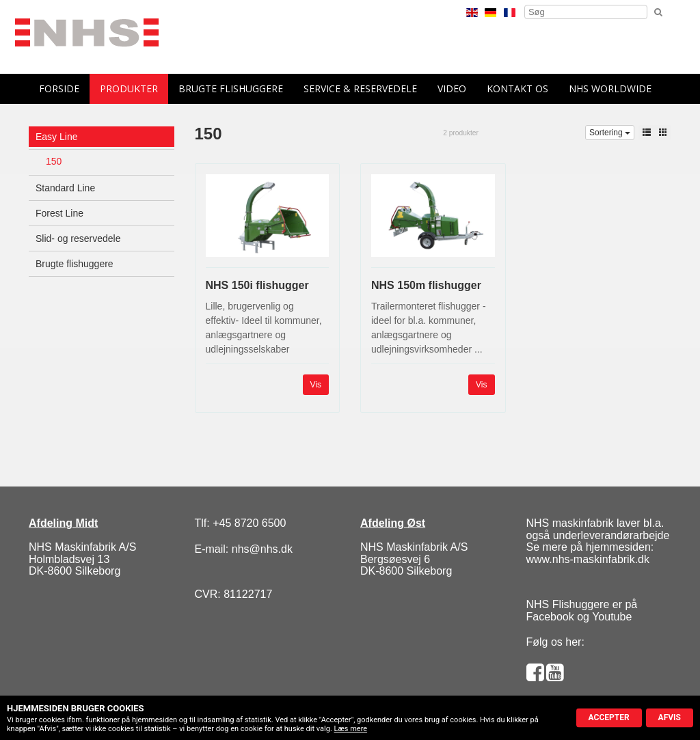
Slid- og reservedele (78, 238)
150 (54, 161)
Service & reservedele (360, 88)
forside (59, 88)
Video (452, 88)
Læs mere (351, 729)
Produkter (129, 88)
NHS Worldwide (610, 88)
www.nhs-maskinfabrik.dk (588, 559)
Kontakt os (517, 88)
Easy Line (56, 137)
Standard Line (65, 188)
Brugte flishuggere (231, 88)
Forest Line (59, 213)
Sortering (610, 133)
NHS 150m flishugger (426, 285)
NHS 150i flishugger (257, 285)
